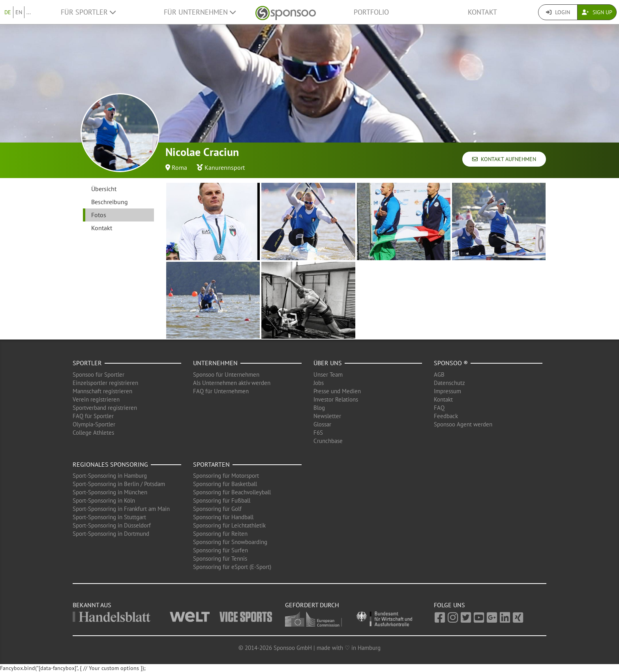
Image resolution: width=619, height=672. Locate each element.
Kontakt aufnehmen (504, 159)
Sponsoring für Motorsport (226, 476)
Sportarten (211, 464)
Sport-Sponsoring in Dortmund (111, 534)
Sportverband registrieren (105, 408)
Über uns (328, 363)
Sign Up (597, 12)
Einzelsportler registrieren (105, 383)
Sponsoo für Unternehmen (226, 374)
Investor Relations (336, 399)
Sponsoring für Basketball (225, 484)
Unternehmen (215, 363)
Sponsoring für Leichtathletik (229, 525)
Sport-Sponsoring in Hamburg (110, 476)
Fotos (99, 215)
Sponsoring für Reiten (220, 534)
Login (558, 12)
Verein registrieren (96, 399)
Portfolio (371, 12)
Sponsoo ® (451, 363)
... (29, 12)
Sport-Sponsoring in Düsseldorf (112, 525)
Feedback (446, 416)
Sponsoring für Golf (217, 509)
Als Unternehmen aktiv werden (232, 383)
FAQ (439, 408)
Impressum (447, 391)
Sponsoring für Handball (223, 517)
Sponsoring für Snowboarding (230, 542)
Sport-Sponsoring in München (110, 492)
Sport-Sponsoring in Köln (104, 500)
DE (8, 12)
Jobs (319, 383)
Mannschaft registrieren (102, 391)
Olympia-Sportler (94, 424)
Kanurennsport (225, 167)
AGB (439, 374)
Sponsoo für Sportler (98, 374)
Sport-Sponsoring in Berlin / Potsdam (119, 484)
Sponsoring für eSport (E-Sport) (232, 567)
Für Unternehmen (200, 12)
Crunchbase (328, 441)
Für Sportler (88, 12)
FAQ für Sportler (93, 416)
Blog (319, 408)
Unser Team (328, 374)
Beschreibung (110, 202)
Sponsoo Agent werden (463, 424)
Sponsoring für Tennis (220, 558)
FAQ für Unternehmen (221, 391)
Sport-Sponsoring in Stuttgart (109, 517)
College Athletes (93, 433)
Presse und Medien (337, 391)
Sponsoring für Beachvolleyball (232, 492)
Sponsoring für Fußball (222, 500)
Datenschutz (449, 383)
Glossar (322, 424)
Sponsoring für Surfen (220, 550)
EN (19, 12)
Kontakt (482, 12)
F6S (318, 433)
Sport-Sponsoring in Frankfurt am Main (121, 509)
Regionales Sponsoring (110, 464)
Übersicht (104, 189)
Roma (179, 167)
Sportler (87, 363)
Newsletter (327, 416)
